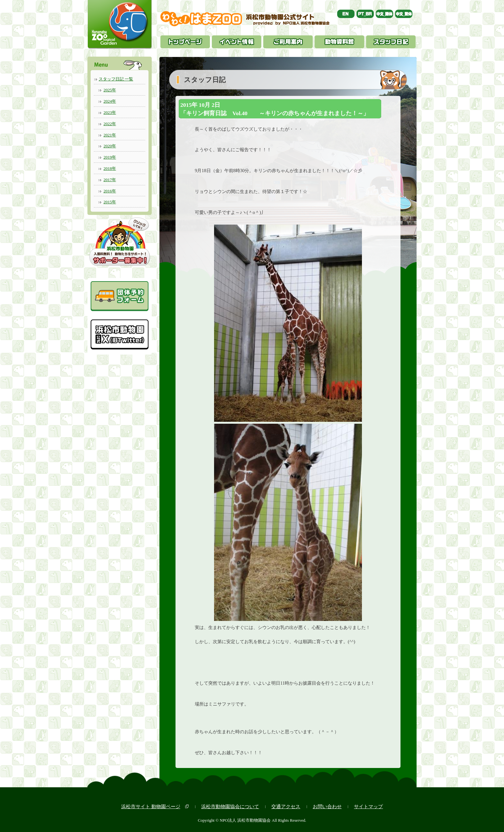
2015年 (110, 202)
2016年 (110, 191)
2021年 (110, 135)
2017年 (110, 180)
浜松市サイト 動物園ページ (151, 806)
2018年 (110, 168)
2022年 (110, 124)
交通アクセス (286, 806)
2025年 (110, 90)
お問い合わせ (327, 806)
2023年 (110, 112)
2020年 (110, 146)
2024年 (110, 101)
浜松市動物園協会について (230, 806)
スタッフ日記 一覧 (116, 79)
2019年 (110, 157)
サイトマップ (368, 806)
